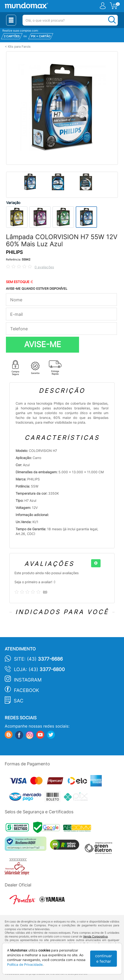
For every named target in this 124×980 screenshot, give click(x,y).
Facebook (27, 690)
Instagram (28, 680)
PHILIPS (14, 252)
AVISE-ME (43, 344)
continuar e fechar (104, 959)
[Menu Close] (11, 20)
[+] (96, 563)
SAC (19, 701)
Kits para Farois (19, 47)
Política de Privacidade (25, 964)
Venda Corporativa (95, 936)
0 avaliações (44, 267)
